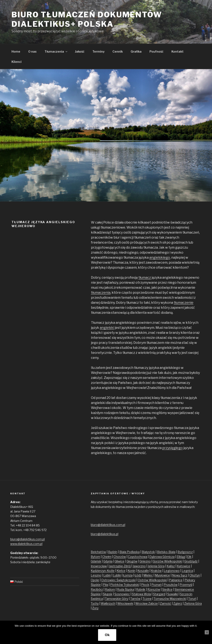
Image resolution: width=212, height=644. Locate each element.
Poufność (156, 51)
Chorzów (120, 557)
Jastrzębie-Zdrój (120, 566)
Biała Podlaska (130, 552)
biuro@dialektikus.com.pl (27, 539)
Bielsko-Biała (166, 552)
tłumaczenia (101, 293)
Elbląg (181, 557)
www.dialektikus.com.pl (26, 544)
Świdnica (97, 599)
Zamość (166, 603)
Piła (105, 585)
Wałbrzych (108, 603)
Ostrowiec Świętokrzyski (118, 580)
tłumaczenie (184, 303)
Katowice (184, 566)
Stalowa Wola (141, 594)
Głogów (132, 561)
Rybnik (141, 589)
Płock (145, 585)
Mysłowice (162, 575)
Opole (95, 580)
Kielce (121, 571)
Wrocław (142, 603)
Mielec (148, 575)
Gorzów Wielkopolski (167, 561)
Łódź (138, 575)
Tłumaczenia (56, 51)
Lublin (117, 575)
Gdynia (108, 561)
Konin (131, 571)
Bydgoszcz (185, 552)
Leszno (96, 575)
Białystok (148, 552)
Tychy (95, 603)
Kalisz (171, 566)
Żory (95, 608)
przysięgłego (172, 448)
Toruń (192, 599)
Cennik (118, 51)
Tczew (147, 599)
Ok (107, 635)
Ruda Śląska (126, 589)
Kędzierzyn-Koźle (103, 571)
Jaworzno (139, 566)
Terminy (98, 51)
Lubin (107, 575)
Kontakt (178, 51)
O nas (32, 51)
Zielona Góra (193, 603)
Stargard (159, 594)
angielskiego (160, 257)
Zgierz (178, 603)
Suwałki (173, 594)
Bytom (95, 557)
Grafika (136, 51)
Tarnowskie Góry (117, 599)
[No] (207, 632)
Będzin (113, 552)
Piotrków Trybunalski (125, 585)
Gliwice (119, 561)
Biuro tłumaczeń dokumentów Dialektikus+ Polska (87, 19)
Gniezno (145, 561)
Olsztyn (195, 575)
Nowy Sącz (180, 575)
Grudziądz (191, 561)
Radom (110, 589)
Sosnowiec (122, 594)
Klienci (17, 62)
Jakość (80, 51)
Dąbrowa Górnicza (162, 557)
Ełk (189, 557)
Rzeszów (154, 589)
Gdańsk (96, 561)
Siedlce (167, 589)
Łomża (128, 575)
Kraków (156, 571)
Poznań (156, 585)
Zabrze (153, 603)
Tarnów (135, 599)
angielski (107, 328)
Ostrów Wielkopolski (152, 580)
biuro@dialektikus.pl (105, 534)
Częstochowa (138, 557)
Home (16, 51)
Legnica (187, 571)
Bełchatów (98, 552)
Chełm (107, 557)
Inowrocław (99, 566)
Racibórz (97, 589)
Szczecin (186, 594)
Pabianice (176, 580)
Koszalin (143, 571)
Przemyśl (186, 585)
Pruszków (171, 585)
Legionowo (172, 571)
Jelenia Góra (156, 566)
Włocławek (125, 603)
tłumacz (145, 278)
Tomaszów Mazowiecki (170, 599)
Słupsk (108, 594)
